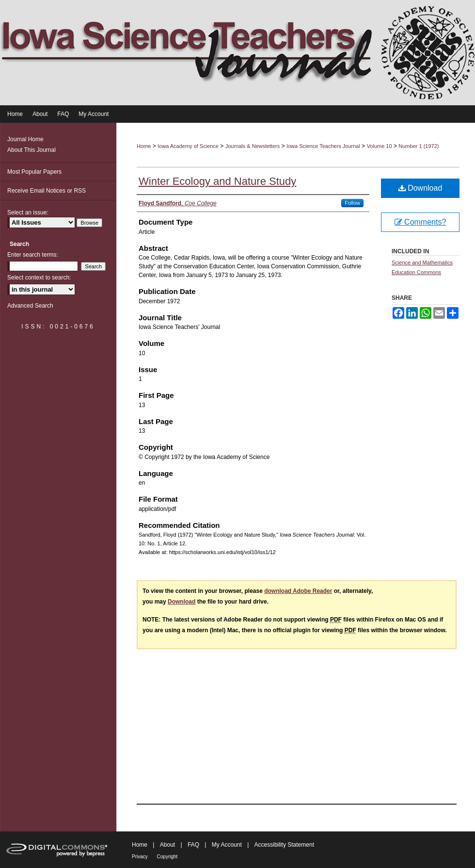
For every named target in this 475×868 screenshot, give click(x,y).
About (168, 845)
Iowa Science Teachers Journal (323, 146)
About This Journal (32, 150)
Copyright (167, 857)
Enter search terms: (33, 255)
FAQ (194, 845)
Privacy (141, 857)
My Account (228, 845)
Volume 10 (380, 146)
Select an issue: (28, 213)
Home (144, 146)
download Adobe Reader (298, 591)
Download (420, 188)
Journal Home (25, 139)
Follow (352, 203)
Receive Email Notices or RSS (47, 191)
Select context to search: (39, 278)
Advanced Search (30, 306)
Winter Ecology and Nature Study (217, 181)
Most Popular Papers (34, 172)
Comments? (420, 222)
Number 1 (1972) (419, 146)
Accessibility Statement (284, 845)
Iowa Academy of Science (188, 146)
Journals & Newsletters (253, 146)
